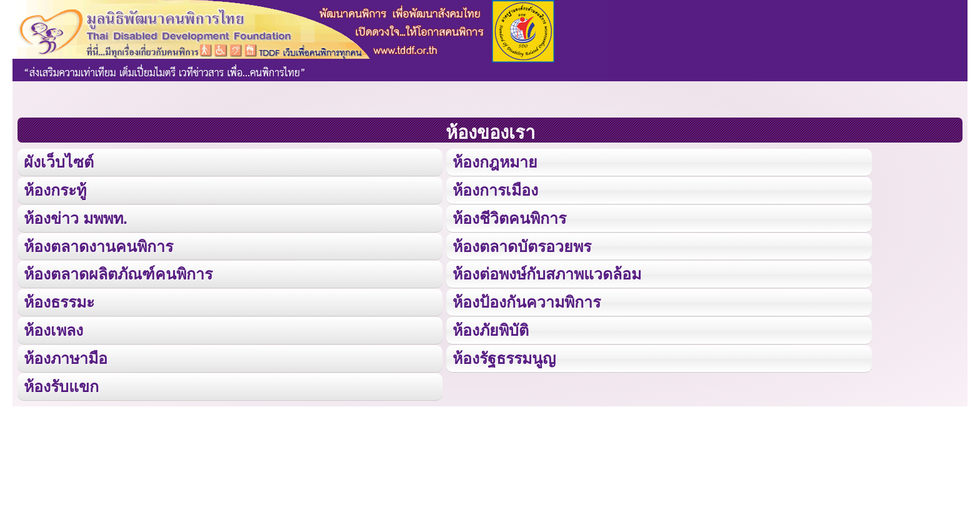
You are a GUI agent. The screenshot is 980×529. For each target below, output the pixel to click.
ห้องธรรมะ (59, 302)
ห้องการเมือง (495, 190)
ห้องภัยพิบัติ (491, 330)
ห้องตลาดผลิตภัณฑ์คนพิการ (118, 274)
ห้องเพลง (53, 330)
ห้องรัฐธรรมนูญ (504, 358)
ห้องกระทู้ (55, 190)
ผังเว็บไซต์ (59, 162)
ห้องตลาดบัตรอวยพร (522, 246)
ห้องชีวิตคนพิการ (509, 218)
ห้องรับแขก (61, 386)
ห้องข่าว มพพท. (76, 218)
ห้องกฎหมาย (495, 162)
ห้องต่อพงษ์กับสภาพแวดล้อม (547, 274)
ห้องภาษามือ (66, 358)
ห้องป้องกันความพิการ (527, 302)
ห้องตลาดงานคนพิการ (98, 246)
